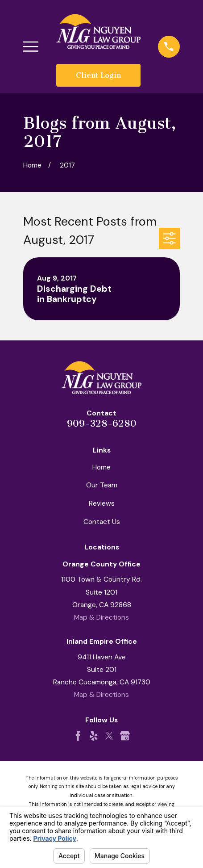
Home (101, 467)
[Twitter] (109, 736)
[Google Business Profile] (125, 736)
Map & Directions (101, 617)
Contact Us (102, 522)
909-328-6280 (102, 424)
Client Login (98, 75)
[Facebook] (78, 736)
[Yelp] (94, 736)
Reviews (102, 503)
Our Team (102, 485)
